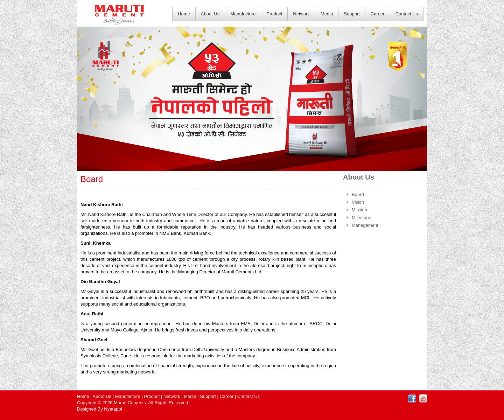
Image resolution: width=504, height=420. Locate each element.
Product (274, 14)
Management (365, 225)
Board (358, 194)
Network (301, 14)
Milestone (362, 218)
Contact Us (407, 14)
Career (378, 14)
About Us (210, 14)
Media (327, 14)
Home (184, 14)
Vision (358, 202)
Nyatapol (113, 409)
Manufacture (243, 14)
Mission (359, 210)
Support (352, 14)
